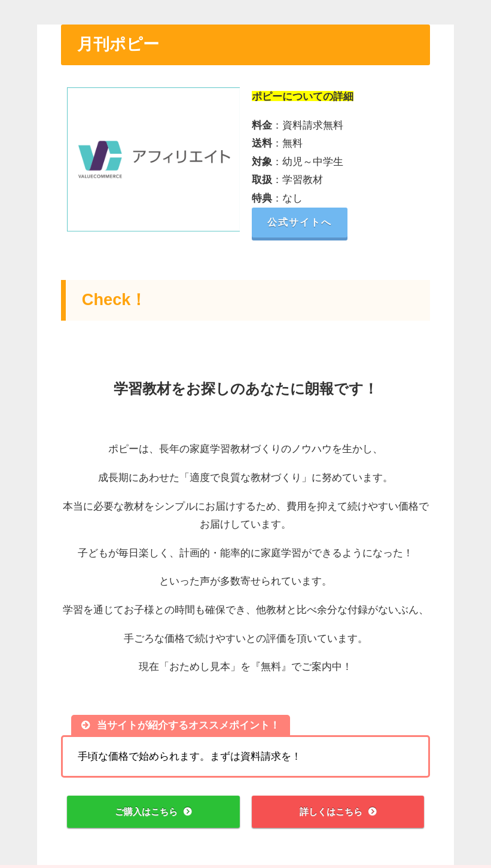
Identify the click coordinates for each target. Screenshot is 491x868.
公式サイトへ (306, 222)
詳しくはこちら (330, 813)
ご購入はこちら (146, 813)
